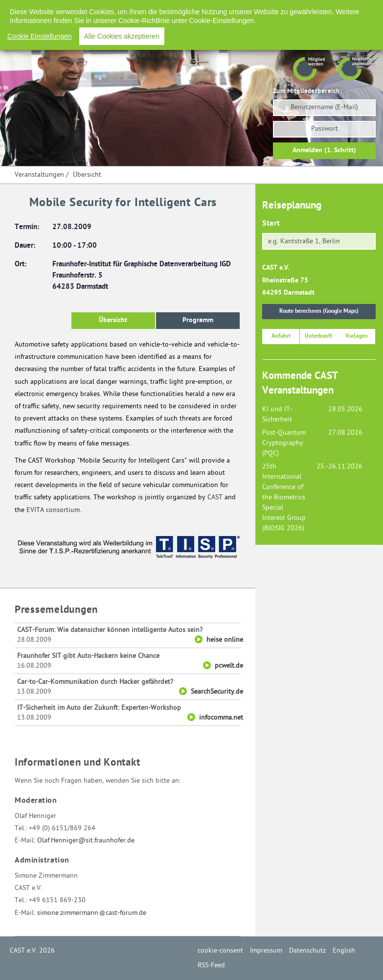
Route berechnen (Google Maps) (319, 311)
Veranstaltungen (39, 175)
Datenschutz (265, 10)
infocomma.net (221, 718)
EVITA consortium (53, 510)
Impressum (219, 10)
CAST (215, 498)
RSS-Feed (343, 10)
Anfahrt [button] (281, 336)
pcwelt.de (229, 666)
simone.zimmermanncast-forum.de (92, 913)
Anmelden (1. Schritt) (324, 151)
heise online (225, 640)
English (306, 10)
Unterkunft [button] (318, 336)
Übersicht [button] (113, 320)
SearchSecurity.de (217, 692)
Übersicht (87, 175)
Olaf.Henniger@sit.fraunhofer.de (86, 841)
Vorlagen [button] (357, 336)
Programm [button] (198, 320)
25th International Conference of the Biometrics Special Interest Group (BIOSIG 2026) (284, 498)
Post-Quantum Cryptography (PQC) (284, 443)
